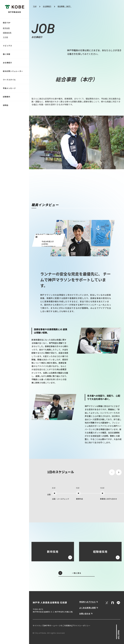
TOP (35, 6)
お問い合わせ (85, 613)
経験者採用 (7, 33)
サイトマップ (38, 626)
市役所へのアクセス (87, 602)
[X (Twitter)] (107, 603)
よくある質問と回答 (88, 608)
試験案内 (7, 97)
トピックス (8, 46)
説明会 (6, 105)
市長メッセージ (9, 88)
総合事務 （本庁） (65, 6)
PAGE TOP (118, 635)
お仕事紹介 (8, 63)
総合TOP (7, 23)
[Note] (113, 603)
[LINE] (118, 603)
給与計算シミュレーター (13, 71)
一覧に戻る (70, 573)
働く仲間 (7, 54)
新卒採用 (6, 28)
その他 (5, 37)
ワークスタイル (9, 80)
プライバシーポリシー (81, 626)
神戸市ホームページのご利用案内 (58, 626)
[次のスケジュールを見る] (119, 472)
